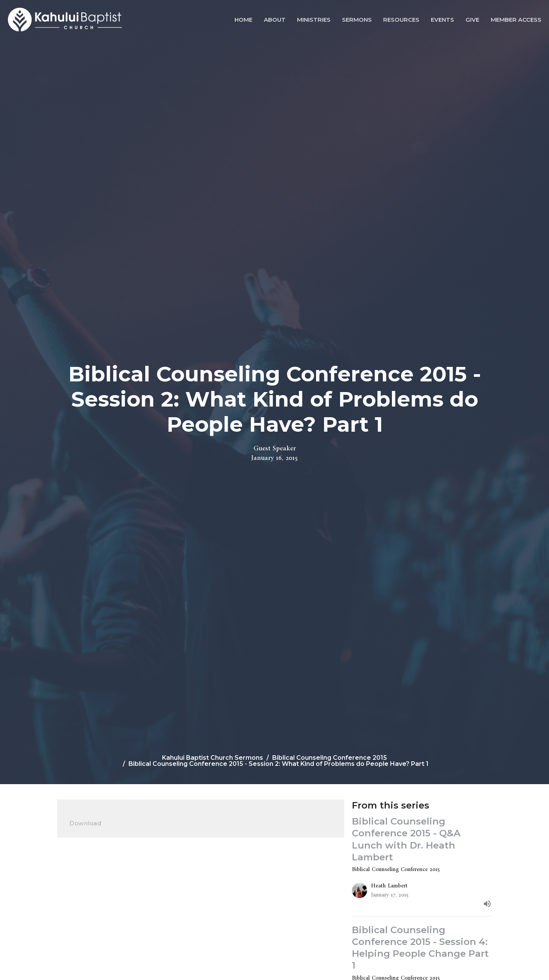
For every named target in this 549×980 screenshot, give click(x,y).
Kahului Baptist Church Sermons (213, 758)
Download (85, 823)
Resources (401, 20)
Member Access (516, 20)
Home (243, 20)
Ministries (314, 20)
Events (442, 20)
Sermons (357, 20)
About (275, 20)
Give (472, 20)
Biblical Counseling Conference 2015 (330, 758)
